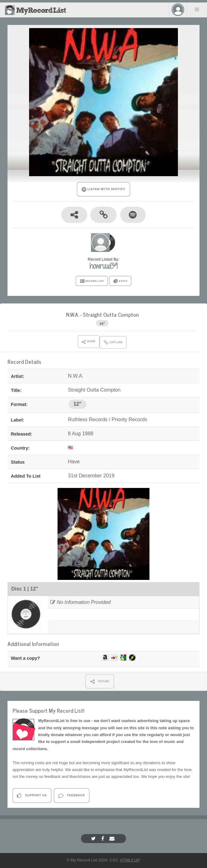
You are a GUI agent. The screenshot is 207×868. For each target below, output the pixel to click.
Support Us (32, 796)
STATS (120, 281)
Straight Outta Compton (111, 314)
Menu (197, 9)
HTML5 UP (130, 860)
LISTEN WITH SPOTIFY (104, 189)
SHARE (100, 681)
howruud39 (103, 266)
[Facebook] (103, 839)
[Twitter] (94, 839)
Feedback (71, 796)
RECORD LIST (92, 281)
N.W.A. (73, 314)
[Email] (113, 839)
